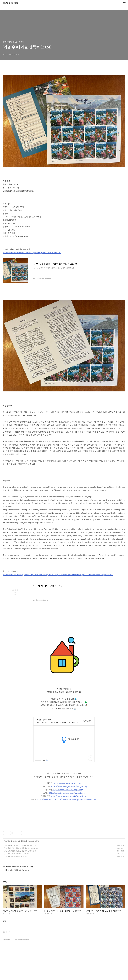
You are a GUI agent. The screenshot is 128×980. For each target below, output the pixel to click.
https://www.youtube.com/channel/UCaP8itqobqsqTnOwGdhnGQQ (67, 799)
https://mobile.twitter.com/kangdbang (67, 793)
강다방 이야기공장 (10, 3)
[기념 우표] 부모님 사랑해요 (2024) (15, 889)
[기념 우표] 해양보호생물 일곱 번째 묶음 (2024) (19, 886)
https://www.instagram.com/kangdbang (69, 786)
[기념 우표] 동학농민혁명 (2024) (14, 891)
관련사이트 (6, 967)
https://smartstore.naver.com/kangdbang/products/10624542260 (32, 252)
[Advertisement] (64, 840)
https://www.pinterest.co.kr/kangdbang (69, 796)
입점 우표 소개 (22, 876)
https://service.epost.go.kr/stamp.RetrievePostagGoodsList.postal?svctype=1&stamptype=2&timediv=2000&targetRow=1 (58, 574)
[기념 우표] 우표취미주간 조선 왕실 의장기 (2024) (20, 883)
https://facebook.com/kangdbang (68, 790)
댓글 (4, 956)
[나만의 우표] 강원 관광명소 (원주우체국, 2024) (19, 880)
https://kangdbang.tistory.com (67, 783)
